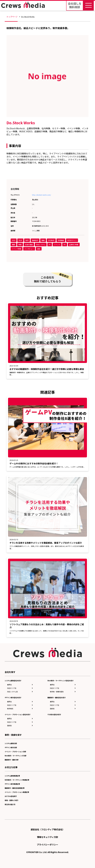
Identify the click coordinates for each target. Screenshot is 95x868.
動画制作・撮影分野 (12, 760)
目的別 (9, 726)
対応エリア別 (12, 688)
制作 (27, 240)
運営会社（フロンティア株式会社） (48, 829)
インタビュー (29, 249)
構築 (14, 245)
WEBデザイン (72, 240)
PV (50, 245)
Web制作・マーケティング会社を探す (61, 681)
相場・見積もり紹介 (12, 800)
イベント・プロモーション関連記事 (17, 792)
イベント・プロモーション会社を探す (18, 714)
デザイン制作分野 (11, 747)
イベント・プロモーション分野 (15, 752)
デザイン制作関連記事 (12, 784)
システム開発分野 (11, 743)
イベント (57, 245)
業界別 (9, 685)
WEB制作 (51, 240)
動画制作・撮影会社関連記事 (15, 788)
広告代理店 (29, 245)
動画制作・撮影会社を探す (57, 698)
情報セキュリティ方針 (48, 837)
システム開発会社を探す (13, 681)
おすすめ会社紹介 (11, 796)
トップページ (12, 17)
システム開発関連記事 (12, 776)
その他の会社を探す (54, 714)
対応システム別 (12, 692)
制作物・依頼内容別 (57, 692)
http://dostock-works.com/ (42, 195)
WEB (14, 240)
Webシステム (41, 245)
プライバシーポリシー (47, 845)
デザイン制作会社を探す (13, 698)
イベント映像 (17, 249)
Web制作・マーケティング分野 (15, 756)
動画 (43, 240)
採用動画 (61, 240)
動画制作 (35, 240)
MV (65, 245)
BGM (20, 240)
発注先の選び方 (10, 804)
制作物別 (10, 709)
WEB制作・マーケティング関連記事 (17, 780)
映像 (20, 245)
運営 (39, 249)
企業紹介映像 (74, 245)
